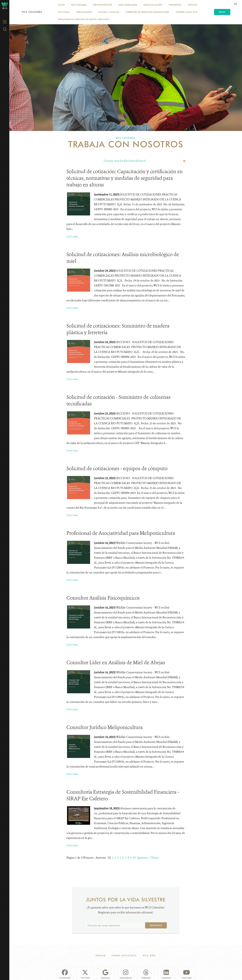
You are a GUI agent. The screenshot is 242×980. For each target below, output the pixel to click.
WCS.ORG (149, 956)
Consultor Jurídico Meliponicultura (105, 727)
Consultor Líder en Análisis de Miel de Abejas (116, 663)
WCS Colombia (32, 12)
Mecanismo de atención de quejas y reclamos (83, 19)
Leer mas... (73, 236)
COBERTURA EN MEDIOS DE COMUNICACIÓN (147, 12)
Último (154, 858)
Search (142, 161)
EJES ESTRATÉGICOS (102, 5)
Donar (101, 956)
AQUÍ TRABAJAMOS (128, 5)
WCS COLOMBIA (79, 5)
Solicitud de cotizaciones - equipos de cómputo (117, 468)
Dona (222, 12)
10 (134, 858)
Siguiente (143, 858)
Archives (130, 161)
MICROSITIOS (175, 5)
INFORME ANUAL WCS (186, 12)
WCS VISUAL (64, 12)
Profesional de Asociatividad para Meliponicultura (121, 533)
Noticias (192, 5)
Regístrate (156, 925)
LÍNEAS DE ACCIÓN (153, 5)
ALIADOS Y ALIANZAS (109, 12)
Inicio (61, 5)
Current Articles (114, 161)
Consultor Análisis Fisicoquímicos (103, 598)
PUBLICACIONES (84, 12)
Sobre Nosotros (124, 956)
